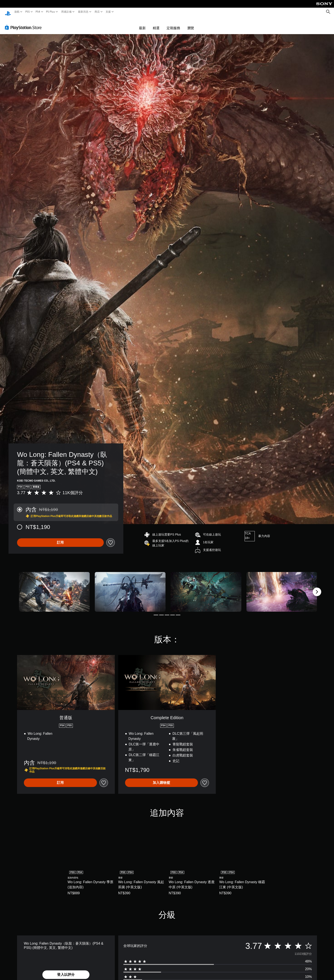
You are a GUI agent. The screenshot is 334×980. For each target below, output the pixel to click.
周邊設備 (66, 12)
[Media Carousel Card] (54, 588)
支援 (108, 12)
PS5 (27, 12)
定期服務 (173, 24)
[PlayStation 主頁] (8, 12)
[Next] (317, 588)
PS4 (38, 12)
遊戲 (17, 12)
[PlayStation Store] (24, 23)
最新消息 (83, 12)
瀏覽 (191, 24)
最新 (142, 24)
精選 (156, 24)
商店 (97, 12)
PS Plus (50, 12)
